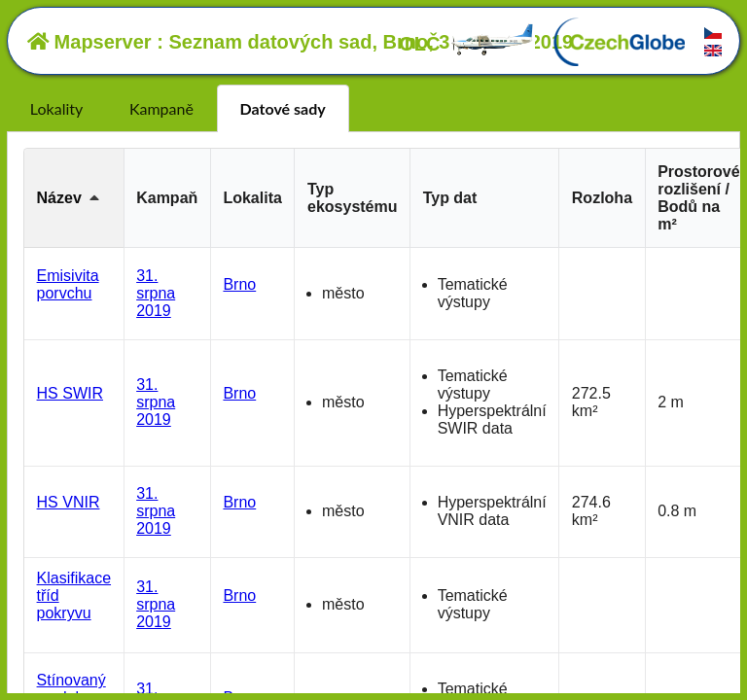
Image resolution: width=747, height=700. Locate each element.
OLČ (467, 44)
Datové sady (283, 108)
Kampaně (161, 108)
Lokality (56, 108)
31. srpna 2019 (156, 293)
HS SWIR (70, 393)
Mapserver (89, 42)
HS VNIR (69, 502)
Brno (239, 284)
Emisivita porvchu (68, 284)
